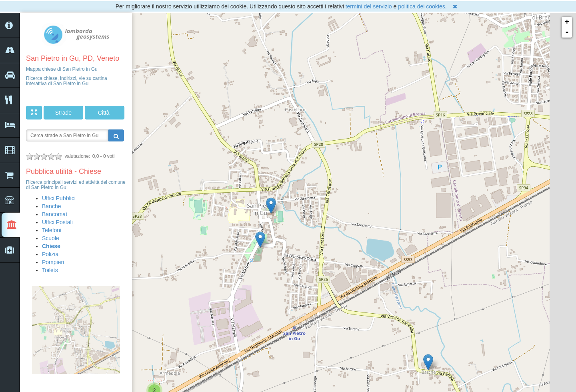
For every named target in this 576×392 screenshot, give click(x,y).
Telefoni (52, 230)
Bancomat (55, 214)
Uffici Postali (57, 222)
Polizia (50, 254)
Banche (51, 206)
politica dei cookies (422, 6)
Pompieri (53, 262)
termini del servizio (369, 6)
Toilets (50, 270)
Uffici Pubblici (59, 198)
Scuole (51, 238)
